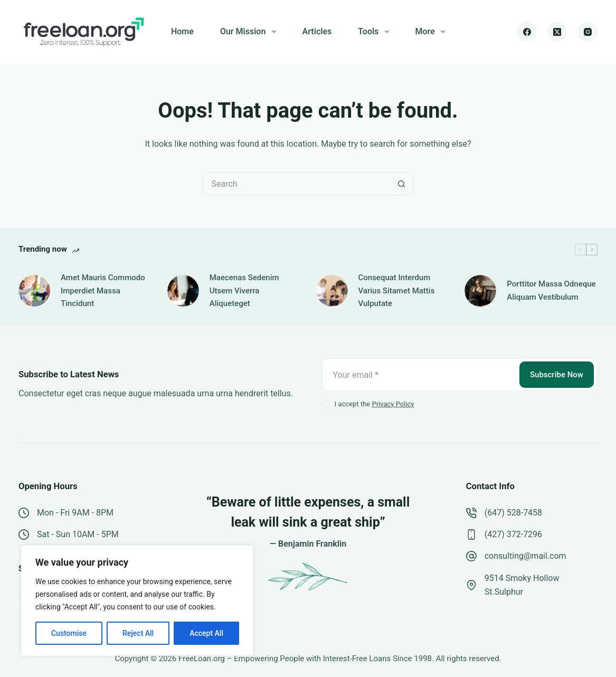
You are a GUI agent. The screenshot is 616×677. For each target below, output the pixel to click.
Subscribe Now (557, 375)
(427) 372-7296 (513, 534)
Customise (69, 633)
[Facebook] (527, 32)
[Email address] (420, 375)
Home (182, 31)
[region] (137, 600)
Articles (317, 31)
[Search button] (402, 184)
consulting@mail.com (525, 556)
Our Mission (250, 32)
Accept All (206, 633)
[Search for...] (296, 184)
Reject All (138, 633)
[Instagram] (587, 32)
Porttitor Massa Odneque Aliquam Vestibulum (551, 290)
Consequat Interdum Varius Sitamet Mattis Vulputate (397, 291)
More (432, 32)
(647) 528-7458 (513, 513)
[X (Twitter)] (557, 32)
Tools (375, 32)
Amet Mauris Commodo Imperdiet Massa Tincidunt (103, 291)
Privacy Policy (393, 404)
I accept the (375, 404)
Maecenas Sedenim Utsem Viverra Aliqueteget (244, 291)
